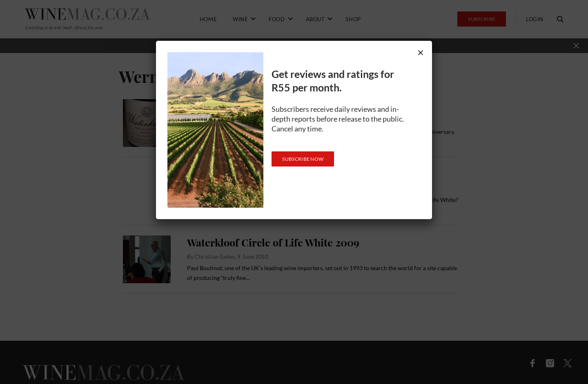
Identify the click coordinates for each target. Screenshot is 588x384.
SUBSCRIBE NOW (303, 159)
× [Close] (420, 52)
